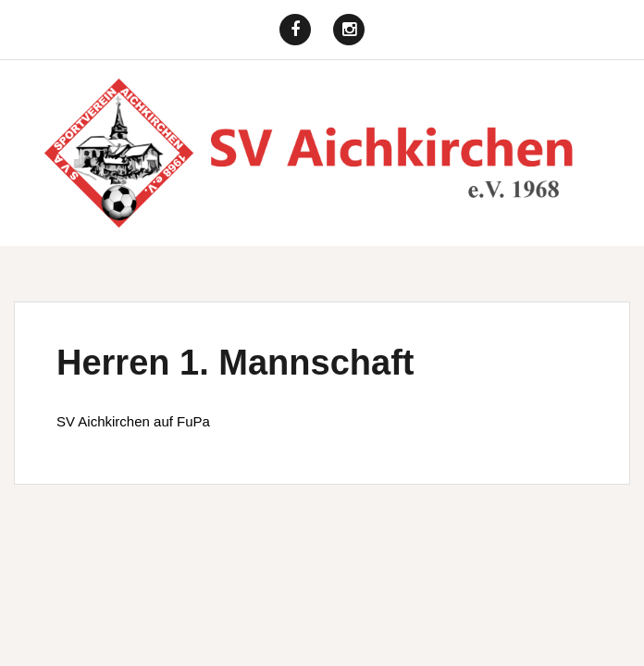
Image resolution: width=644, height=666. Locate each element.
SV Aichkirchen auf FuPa (133, 421)
